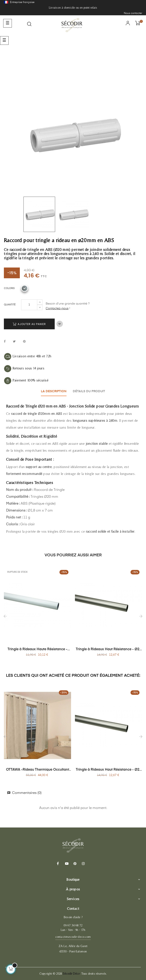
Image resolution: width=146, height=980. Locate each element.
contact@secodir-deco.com (73, 936)
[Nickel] (25, 288)
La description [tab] (53, 391)
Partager (5, 342)
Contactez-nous (57, 308)
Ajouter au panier (29, 324)
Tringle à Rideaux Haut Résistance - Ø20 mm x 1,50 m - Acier (109, 649)
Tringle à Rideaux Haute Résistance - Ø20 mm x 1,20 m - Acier (37, 649)
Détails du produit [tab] (90, 391)
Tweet (14, 342)
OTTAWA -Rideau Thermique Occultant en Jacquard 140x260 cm (38, 769)
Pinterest (24, 342)
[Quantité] (29, 305)
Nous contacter (133, 13)
